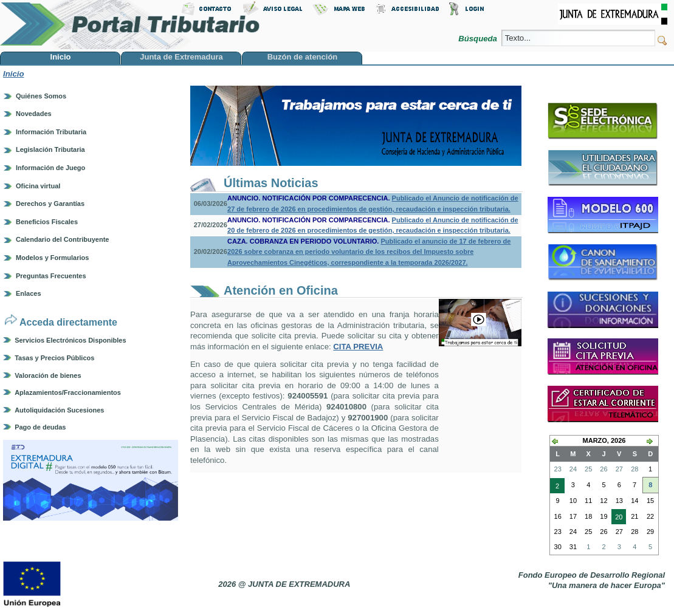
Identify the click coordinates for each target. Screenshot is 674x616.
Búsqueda (479, 39)
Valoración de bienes (48, 375)
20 (617, 518)
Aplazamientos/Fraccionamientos (68, 392)
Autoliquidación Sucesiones (59, 410)
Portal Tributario (130, 25)
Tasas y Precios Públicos (54, 358)
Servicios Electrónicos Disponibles (70, 340)
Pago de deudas (40, 427)
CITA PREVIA (358, 347)
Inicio (13, 74)
